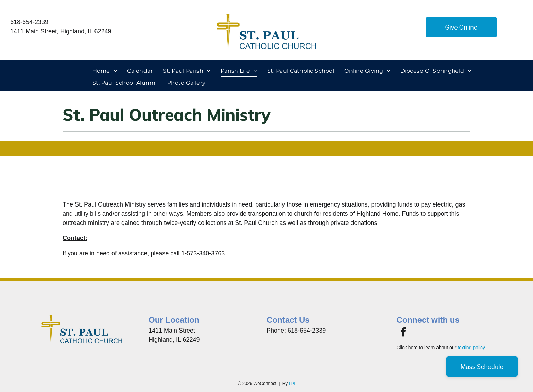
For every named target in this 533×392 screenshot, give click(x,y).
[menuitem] (105, 71)
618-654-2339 (29, 22)
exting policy (472, 348)
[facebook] (403, 333)
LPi (292, 383)
